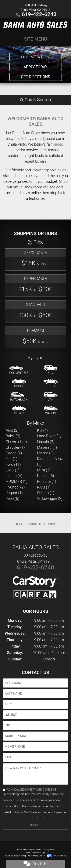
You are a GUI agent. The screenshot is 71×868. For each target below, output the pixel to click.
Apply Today (36, 67)
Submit (35, 825)
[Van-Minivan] (51, 397)
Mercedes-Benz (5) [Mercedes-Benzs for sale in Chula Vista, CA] (50, 462)
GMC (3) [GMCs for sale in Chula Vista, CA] (13, 470)
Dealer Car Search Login (35, 853)
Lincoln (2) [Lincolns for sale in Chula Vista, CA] (46, 442)
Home (19, 850)
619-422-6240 (39, 14)
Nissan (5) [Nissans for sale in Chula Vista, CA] (46, 476)
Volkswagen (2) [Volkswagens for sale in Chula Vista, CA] (50, 499)
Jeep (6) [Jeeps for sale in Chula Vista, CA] (12, 499)
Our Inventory (35, 57)
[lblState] (35, 715)
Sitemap (23, 856)
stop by (56, 193)
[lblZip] (35, 725)
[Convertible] (19, 370)
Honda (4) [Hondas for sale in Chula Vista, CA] (14, 476)
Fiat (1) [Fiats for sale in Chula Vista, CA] (12, 459)
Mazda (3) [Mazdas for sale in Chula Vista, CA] (45, 453)
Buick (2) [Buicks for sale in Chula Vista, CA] (13, 436)
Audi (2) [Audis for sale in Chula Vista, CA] (12, 430)
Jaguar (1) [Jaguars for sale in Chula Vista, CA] (14, 493)
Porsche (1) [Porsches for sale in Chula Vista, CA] (47, 481)
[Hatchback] (19, 397)
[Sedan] (19, 410)
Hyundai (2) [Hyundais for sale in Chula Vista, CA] (15, 487)
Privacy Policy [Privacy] (49, 850)
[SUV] (51, 370)
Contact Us (37, 850)
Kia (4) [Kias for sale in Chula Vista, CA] (43, 430)
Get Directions (36, 77)
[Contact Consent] (4, 790)
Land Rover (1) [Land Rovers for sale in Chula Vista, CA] (49, 436)
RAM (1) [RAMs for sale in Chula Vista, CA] (44, 487)
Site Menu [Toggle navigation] (36, 39)
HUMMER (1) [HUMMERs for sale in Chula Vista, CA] (17, 481)
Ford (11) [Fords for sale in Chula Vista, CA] (13, 464)
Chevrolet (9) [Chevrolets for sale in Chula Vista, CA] (16, 442)
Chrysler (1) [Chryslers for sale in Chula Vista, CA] (15, 447)
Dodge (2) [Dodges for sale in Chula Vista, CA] (14, 453)
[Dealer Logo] (35, 25)
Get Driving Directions (35, 524)
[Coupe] (19, 383)
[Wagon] (51, 410)
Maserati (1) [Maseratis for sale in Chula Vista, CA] (47, 447)
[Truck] (51, 383)
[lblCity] (35, 704)
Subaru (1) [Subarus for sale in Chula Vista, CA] (46, 493)
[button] (35, 100)
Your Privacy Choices (40, 856)
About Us (27, 850)
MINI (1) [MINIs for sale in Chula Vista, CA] (44, 470)
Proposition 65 (60, 856)
